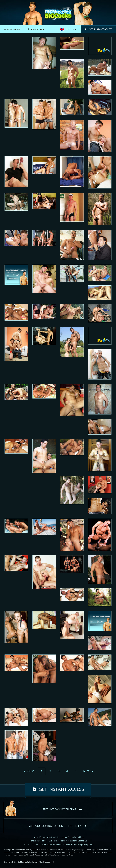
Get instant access (100, 29)
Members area (37, 29)
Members (43, 837)
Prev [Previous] (30, 771)
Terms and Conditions (38, 841)
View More (79, 837)
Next (87, 771)
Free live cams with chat (59, 809)
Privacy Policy (88, 844)
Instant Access (68, 837)
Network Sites (14, 29)
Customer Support (57, 841)
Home (36, 837)
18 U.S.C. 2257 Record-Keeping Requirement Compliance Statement (52, 844)
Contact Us (82, 841)
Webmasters (71, 841)
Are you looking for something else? (55, 826)
